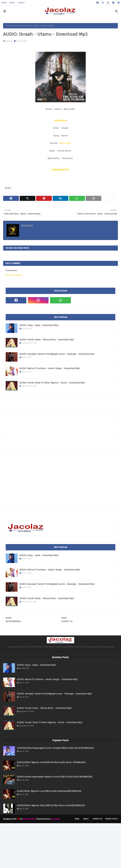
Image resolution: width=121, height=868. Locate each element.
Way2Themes (29, 819)
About (12, 3)
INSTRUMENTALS (13, 621)
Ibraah (15, 26)
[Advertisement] (63, 429)
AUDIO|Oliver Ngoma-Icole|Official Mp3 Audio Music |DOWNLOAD (51, 762)
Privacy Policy (112, 819)
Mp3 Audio (65, 143)
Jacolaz (9, 41)
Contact (21, 3)
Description (60, 120)
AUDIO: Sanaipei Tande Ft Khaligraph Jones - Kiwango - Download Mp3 (57, 354)
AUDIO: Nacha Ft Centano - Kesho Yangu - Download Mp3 (50, 368)
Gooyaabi (56, 819)
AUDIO (9, 618)
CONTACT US (67, 621)
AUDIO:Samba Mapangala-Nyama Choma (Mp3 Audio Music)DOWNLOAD (55, 777)
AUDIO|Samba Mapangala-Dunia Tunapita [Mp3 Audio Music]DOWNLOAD (55, 748)
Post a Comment (14, 275)
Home (4, 3)
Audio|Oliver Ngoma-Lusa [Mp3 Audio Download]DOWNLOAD (49, 791)
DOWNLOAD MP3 (60, 170)
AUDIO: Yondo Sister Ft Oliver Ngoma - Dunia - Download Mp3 (52, 383)
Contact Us (97, 819)
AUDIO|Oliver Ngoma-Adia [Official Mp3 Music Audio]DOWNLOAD (51, 805)
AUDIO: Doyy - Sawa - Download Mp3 (39, 325)
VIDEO (64, 618)
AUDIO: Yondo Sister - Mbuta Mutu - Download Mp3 (47, 340)
